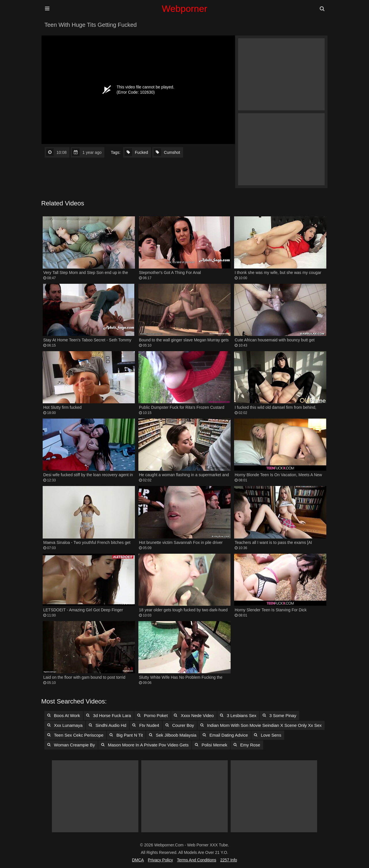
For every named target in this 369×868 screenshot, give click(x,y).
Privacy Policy (160, 860)
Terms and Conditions (197, 860)
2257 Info (229, 860)
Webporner (184, 9)
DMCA (138, 860)
